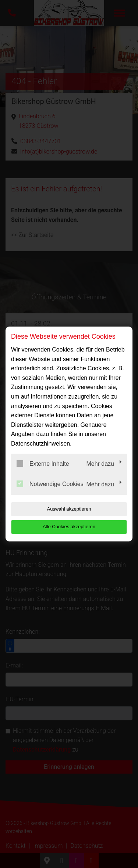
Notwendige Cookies (50, 484)
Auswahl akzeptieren (69, 509)
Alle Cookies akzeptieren (69, 527)
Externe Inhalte (43, 464)
